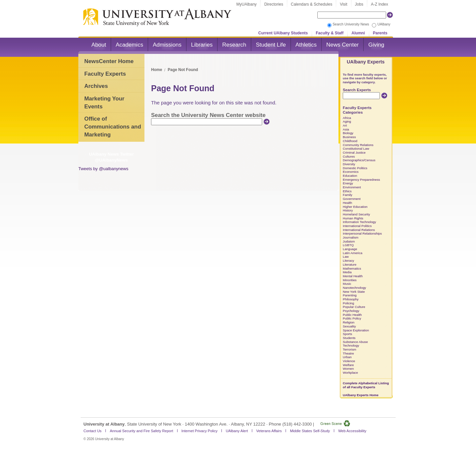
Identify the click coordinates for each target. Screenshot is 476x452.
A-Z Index (379, 4)
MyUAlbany (246, 4)
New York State (354, 292)
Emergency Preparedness (361, 180)
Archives (96, 86)
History (348, 210)
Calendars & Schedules (312, 4)
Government (352, 199)
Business (349, 137)
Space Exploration (356, 330)
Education (350, 176)
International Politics (357, 226)
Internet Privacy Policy (199, 431)
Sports (347, 334)
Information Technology (359, 222)
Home (157, 70)
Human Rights (353, 218)
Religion (349, 322)
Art (345, 125)
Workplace (350, 373)
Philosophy (351, 299)
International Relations (359, 230)
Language (350, 249)
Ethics (347, 191)
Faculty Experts (105, 74)
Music (347, 284)
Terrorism (350, 349)
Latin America (353, 253)
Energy (348, 183)
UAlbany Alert (237, 431)
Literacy (348, 261)
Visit (343, 4)
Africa (347, 118)
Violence (349, 361)
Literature (350, 264)
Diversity (349, 164)
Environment (352, 187)
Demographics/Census (359, 160)
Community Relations (358, 145)
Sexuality (349, 326)
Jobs (359, 4)
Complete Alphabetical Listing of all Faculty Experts (366, 385)
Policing (348, 303)
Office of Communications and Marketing (113, 127)
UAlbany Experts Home (361, 395)
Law (346, 257)
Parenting (350, 295)
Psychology (351, 311)
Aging (347, 121)
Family (348, 195)
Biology (348, 133)
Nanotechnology (354, 288)
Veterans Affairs (269, 431)
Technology (351, 345)
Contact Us (93, 431)
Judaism (349, 241)
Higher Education (355, 207)
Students (349, 338)
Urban (347, 357)
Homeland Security (356, 214)
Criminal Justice (354, 152)
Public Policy (352, 318)
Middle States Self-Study (310, 431)
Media (347, 272)
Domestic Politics (355, 168)
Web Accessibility (352, 431)
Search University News (351, 24)
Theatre (348, 353)
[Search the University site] (352, 15)
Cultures (349, 156)
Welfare (348, 365)
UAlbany (384, 24)
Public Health (352, 315)
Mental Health (353, 276)
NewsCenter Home (109, 61)
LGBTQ (348, 245)
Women (348, 369)
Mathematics (352, 268)
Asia (346, 129)
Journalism (351, 237)
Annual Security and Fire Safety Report (141, 431)
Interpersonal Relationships (362, 233)
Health (347, 203)
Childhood (350, 141)
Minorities (350, 280)
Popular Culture (354, 307)
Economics (351, 172)
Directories (274, 4)
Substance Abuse (355, 342)
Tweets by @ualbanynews (103, 169)
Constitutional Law (356, 149)
